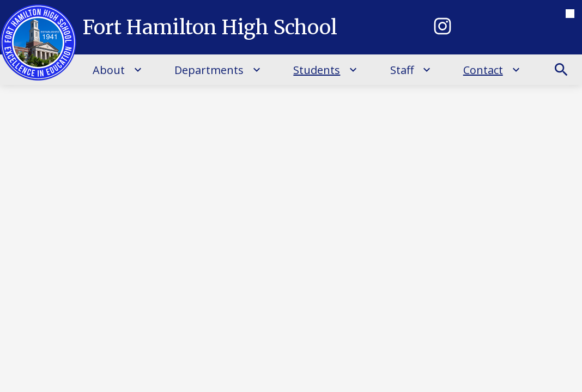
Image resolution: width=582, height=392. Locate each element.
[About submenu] (117, 70)
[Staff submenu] (411, 70)
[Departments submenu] (218, 70)
